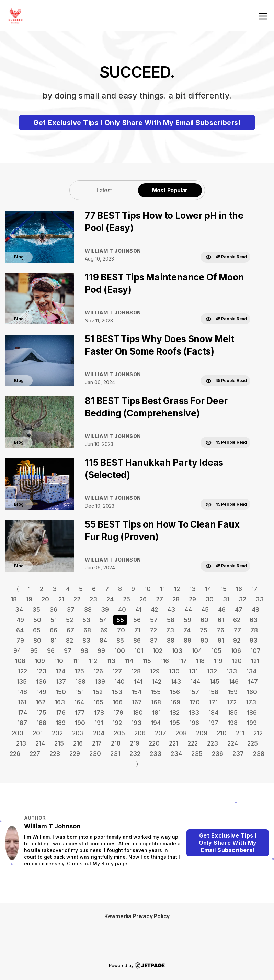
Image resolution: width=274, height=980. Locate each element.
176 (61, 712)
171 (213, 702)
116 (165, 661)
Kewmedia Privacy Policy (137, 916)
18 (14, 599)
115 (147, 661)
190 (80, 723)
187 (22, 723)
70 (121, 630)
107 (255, 651)
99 (101, 651)
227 (35, 754)
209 (202, 733)
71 (137, 630)
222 (193, 743)
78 (254, 630)
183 (194, 712)
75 (204, 630)
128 (136, 671)
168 (156, 702)
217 (97, 743)
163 (60, 702)
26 (143, 599)
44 (188, 609)
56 (137, 620)
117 (182, 661)
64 (20, 630)
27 (159, 599)
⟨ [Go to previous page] (18, 589)
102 (157, 651)
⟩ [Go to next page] (137, 764)
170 (195, 702)
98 (84, 651)
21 (61, 599)
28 (176, 599)
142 (157, 682)
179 (118, 712)
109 (40, 661)
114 (129, 661)
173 (251, 702)
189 (61, 723)
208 (181, 733)
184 (213, 712)
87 (154, 640)
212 (258, 733)
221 (174, 743)
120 (237, 661)
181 (156, 712)
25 (127, 599)
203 (78, 733)
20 (45, 599)
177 (80, 712)
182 (175, 712)
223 (213, 743)
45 (205, 609)
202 (57, 733)
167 (137, 702)
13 (192, 589)
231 (115, 754)
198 (233, 723)
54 (103, 620)
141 (138, 682)
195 (175, 723)
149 (41, 692)
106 (236, 651)
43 (171, 609)
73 (170, 630)
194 (156, 723)
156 (175, 692)
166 (118, 702)
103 (177, 651)
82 (70, 640)
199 (252, 723)
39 (105, 609)
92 (237, 640)
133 (232, 671)
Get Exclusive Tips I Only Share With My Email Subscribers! (137, 123)
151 (79, 692)
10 (147, 589)
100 (120, 651)
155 (156, 692)
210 (222, 733)
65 (37, 630)
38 (88, 609)
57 (154, 620)
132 (212, 671)
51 (54, 620)
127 (117, 671)
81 (54, 640)
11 (162, 589)
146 (234, 682)
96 (51, 651)
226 (15, 754)
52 (70, 620)
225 (253, 743)
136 (41, 682)
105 (216, 651)
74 (187, 630)
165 (98, 702)
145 (214, 682)
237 (238, 754)
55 (120, 620)
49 (20, 620)
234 (176, 754)
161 (22, 702)
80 (37, 640)
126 (98, 671)
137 (61, 682)
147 (253, 682)
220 (154, 743)
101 (139, 651)
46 (222, 609)
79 (20, 640)
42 (154, 609)
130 (174, 671)
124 (60, 671)
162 (41, 702)
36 (53, 609)
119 (218, 661)
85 (120, 640)
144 (195, 682)
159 (233, 692)
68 (87, 630)
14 (208, 589)
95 (34, 651)
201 (38, 733)
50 (37, 620)
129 (155, 671)
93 (254, 640)
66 (54, 630)
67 (70, 630)
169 (175, 702)
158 (213, 692)
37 (71, 609)
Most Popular (170, 190)
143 (176, 682)
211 (240, 733)
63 (254, 620)
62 (237, 620)
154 (136, 692)
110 (59, 661)
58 (171, 620)
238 (259, 754)
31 (226, 599)
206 (140, 733)
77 (237, 630)
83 (86, 640)
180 (138, 712)
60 (204, 620)
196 (194, 723)
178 (99, 712)
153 (117, 692)
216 (78, 743)
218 (116, 743)
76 (220, 630)
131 (193, 671)
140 (119, 682)
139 (100, 682)
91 (221, 640)
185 (233, 712)
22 (77, 599)
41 (138, 609)
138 (80, 682)
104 (197, 651)
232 (135, 754)
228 (55, 754)
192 (117, 723)
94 (17, 651)
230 (95, 754)
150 (61, 692)
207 (161, 733)
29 (192, 599)
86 (137, 640)
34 (19, 609)
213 (21, 743)
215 (59, 743)
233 (156, 754)
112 (93, 661)
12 (177, 589)
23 (93, 599)
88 (171, 640)
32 (242, 599)
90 (204, 640)
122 (22, 671)
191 (99, 723)
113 (111, 661)
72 (153, 630)
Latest (104, 190)
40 (122, 609)
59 (187, 620)
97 (68, 651)
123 (41, 671)
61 (221, 620)
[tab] (104, 190)
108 (20, 661)
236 (218, 754)
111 (76, 661)
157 (194, 692)
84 (103, 640)
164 (79, 702)
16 (239, 589)
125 (79, 671)
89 (187, 640)
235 (197, 754)
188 (41, 723)
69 (104, 630)
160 (252, 692)
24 (110, 599)
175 (41, 712)
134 (251, 671)
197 (213, 723)
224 (233, 743)
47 (239, 609)
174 (22, 712)
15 (224, 589)
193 (136, 723)
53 (86, 620)
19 (29, 599)
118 (200, 661)
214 (40, 743)
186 (252, 712)
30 (209, 599)
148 (22, 692)
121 (255, 661)
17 (254, 589)
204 (99, 733)
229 (75, 754)
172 (232, 702)
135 (22, 682)
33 (260, 599)
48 (255, 609)
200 (18, 733)
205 (119, 733)
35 (36, 609)
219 (135, 743)
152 (98, 692)
